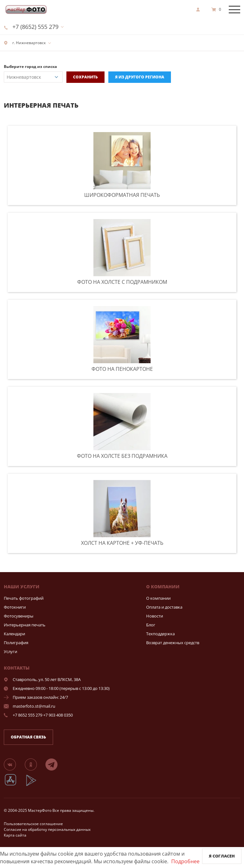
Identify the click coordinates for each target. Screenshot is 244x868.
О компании (158, 598)
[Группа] (14, 764)
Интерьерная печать (25, 625)
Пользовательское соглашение (33, 824)
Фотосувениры (19, 616)
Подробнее (185, 861)
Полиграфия (16, 643)
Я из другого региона (140, 77)
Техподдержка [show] (160, 634)
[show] (200, 10)
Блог (151, 625)
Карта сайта (15, 835)
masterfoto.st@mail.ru (34, 706)
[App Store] (14, 785)
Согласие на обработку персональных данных (47, 829)
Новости (155, 616)
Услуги (10, 651)
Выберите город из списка (30, 67)
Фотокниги (15, 607)
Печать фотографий (24, 598)
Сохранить (85, 77)
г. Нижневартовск (25, 43)
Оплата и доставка (164, 607)
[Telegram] (55, 764)
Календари (14, 634)
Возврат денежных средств (173, 643)
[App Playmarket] (35, 785)
